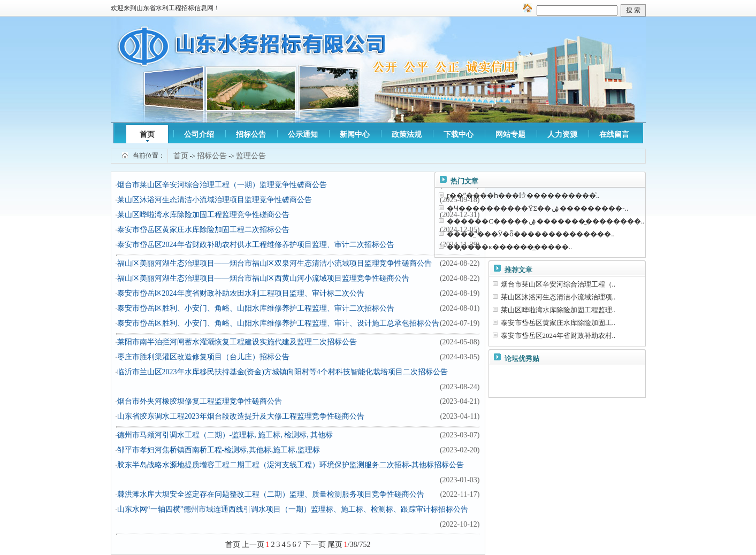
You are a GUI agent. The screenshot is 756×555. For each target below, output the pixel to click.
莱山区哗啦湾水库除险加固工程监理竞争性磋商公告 (203, 215)
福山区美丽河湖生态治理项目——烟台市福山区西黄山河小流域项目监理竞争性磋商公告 (263, 278)
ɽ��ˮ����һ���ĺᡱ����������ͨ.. (523, 195)
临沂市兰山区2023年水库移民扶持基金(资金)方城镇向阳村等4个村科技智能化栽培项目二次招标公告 (282, 372)
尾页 (335, 545)
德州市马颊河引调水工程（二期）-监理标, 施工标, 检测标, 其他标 (225, 435)
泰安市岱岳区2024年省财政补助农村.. (558, 336)
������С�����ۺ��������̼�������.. (545, 221)
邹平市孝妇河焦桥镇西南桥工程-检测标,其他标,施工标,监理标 (219, 450)
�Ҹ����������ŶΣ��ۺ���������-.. (537, 208)
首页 (147, 134)
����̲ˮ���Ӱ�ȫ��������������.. (531, 234)
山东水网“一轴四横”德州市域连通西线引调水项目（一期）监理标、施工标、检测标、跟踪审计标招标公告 (293, 509)
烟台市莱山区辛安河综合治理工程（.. (558, 284)
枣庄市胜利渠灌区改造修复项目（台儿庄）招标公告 (203, 357)
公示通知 (303, 134)
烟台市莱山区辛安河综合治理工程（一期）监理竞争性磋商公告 (222, 185)
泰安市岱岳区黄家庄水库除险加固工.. (558, 323)
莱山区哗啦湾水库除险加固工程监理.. (558, 310)
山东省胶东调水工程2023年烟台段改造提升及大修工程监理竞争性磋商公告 (241, 416)
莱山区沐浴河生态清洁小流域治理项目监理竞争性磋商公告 (215, 200)
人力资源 (562, 134)
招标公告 (251, 134)
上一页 (253, 545)
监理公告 (251, 156)
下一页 (315, 545)
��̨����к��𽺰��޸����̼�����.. (509, 247)
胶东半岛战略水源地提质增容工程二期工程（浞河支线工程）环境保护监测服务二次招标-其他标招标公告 (291, 465)
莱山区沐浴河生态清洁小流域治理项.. (558, 297)
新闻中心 (355, 134)
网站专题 (510, 134)
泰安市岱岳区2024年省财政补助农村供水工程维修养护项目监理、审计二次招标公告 (256, 245)
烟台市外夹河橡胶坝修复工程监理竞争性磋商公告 (200, 401)
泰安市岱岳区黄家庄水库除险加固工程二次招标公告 (203, 230)
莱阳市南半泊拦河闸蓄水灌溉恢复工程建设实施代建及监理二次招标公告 (237, 342)
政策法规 (407, 134)
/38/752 (357, 545)
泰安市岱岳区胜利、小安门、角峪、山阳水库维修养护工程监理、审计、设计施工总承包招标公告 (278, 323)
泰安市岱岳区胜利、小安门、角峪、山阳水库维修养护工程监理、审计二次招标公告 (256, 308)
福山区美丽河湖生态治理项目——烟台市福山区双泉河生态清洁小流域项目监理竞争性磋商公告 (274, 263)
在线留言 (614, 134)
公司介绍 (199, 134)
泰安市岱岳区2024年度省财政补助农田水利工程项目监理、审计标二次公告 (241, 293)
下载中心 (459, 134)
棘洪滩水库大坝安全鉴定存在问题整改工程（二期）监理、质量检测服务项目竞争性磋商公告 (271, 494)
